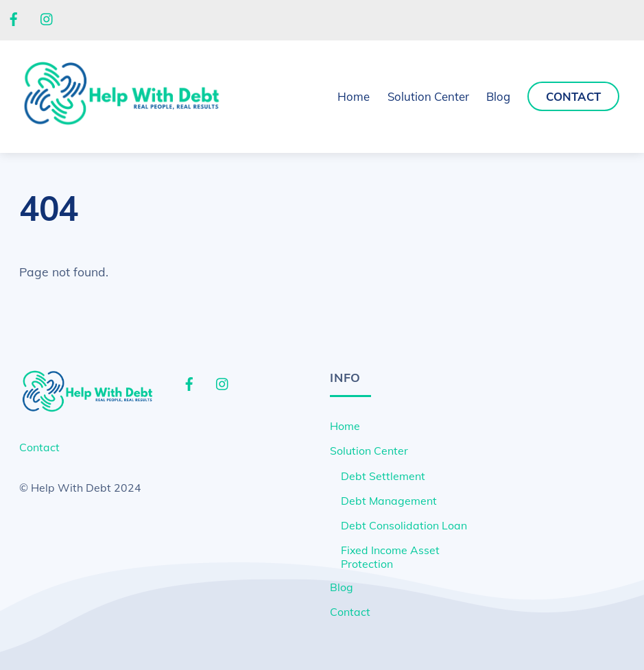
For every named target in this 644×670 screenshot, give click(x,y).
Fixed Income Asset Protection (390, 557)
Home (354, 96)
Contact (573, 96)
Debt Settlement (383, 476)
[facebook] (14, 17)
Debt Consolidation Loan (404, 525)
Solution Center (369, 451)
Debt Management (389, 501)
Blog (498, 96)
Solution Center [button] (428, 96)
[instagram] (47, 17)
